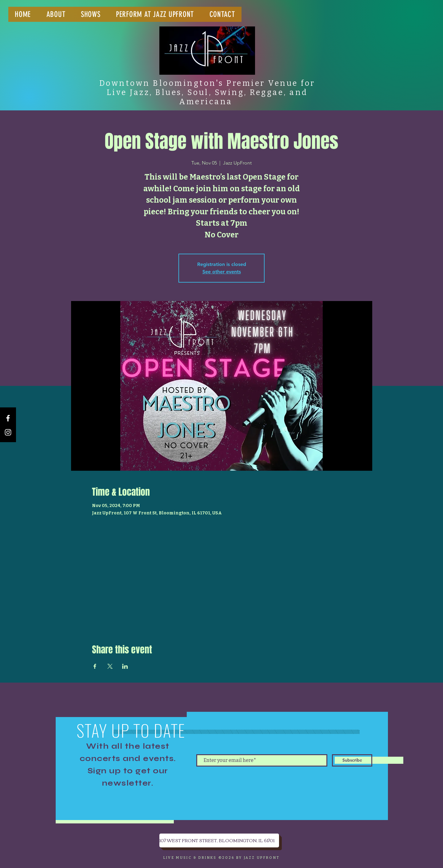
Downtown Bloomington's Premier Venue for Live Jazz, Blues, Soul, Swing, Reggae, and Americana (207, 93)
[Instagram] (8, 432)
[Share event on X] (110, 666)
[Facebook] (8, 418)
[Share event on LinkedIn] (125, 666)
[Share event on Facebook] (95, 666)
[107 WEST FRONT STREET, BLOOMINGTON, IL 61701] (219, 840)
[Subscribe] (352, 760)
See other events (222, 272)
